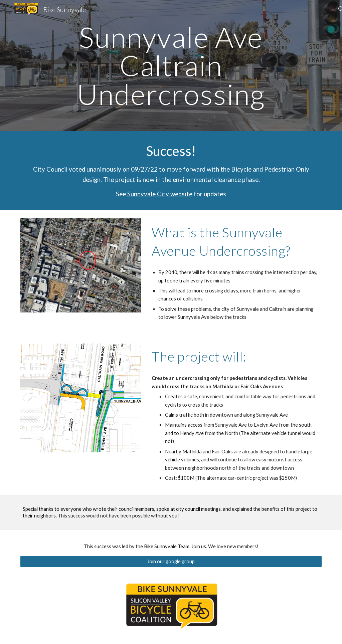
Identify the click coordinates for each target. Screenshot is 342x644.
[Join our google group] (171, 561)
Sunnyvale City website (160, 194)
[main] (171, 65)
